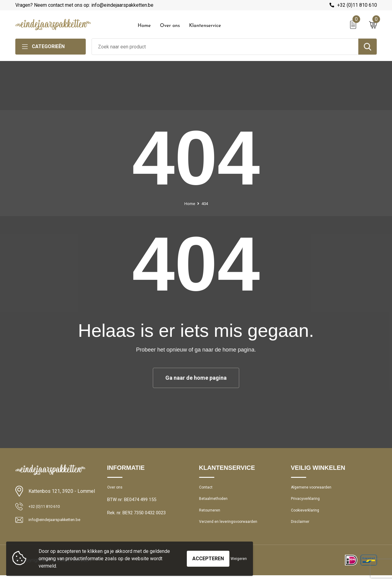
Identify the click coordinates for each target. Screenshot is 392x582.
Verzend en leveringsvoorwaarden (233, 528)
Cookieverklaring (307, 515)
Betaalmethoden (216, 501)
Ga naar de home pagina (196, 378)
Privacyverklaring (308, 501)
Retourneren (211, 515)
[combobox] (225, 47)
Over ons (170, 26)
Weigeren (239, 559)
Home (144, 26)
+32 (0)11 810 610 (357, 5)
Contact (207, 488)
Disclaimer (301, 528)
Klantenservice (205, 26)
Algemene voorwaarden (315, 488)
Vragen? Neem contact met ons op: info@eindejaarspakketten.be (84, 5)
